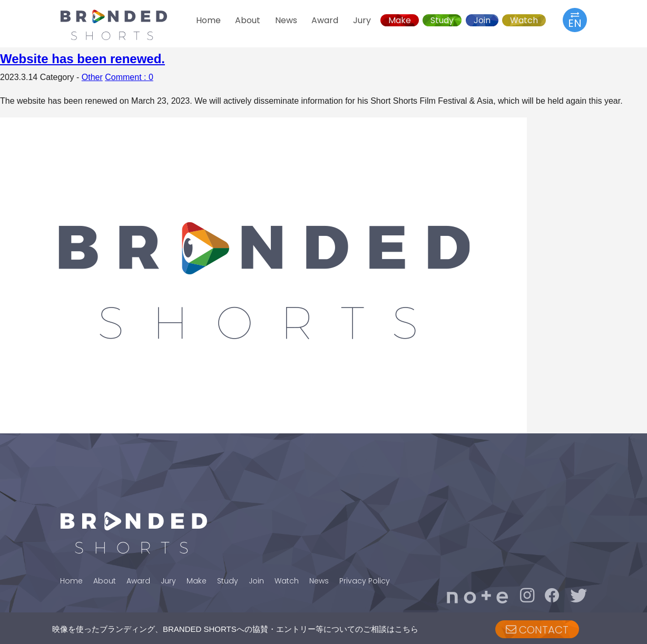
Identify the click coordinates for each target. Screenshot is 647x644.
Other (92, 77)
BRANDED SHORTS (123, 25)
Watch (524, 20)
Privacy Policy (365, 581)
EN (575, 20)
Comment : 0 (129, 77)
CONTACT (537, 630)
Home (208, 20)
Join (482, 20)
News (286, 20)
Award (325, 20)
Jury (362, 20)
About (248, 20)
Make (400, 20)
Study (442, 20)
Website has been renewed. (82, 59)
